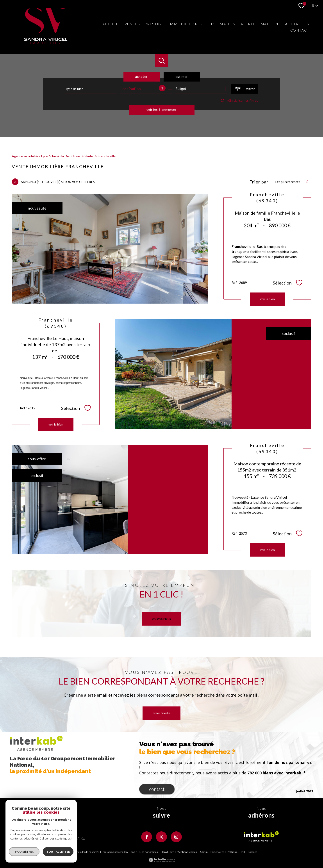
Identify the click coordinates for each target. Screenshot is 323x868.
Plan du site (167, 852)
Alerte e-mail (256, 24)
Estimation (223, 24)
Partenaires (217, 852)
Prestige (154, 24)
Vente (89, 156)
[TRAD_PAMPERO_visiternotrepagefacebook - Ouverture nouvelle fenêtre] (147, 837)
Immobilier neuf (187, 24)
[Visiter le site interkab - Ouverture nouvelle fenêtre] (261, 836)
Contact (300, 30)
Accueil (111, 24)
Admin (204, 852)
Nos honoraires (149, 852)
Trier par (259, 182)
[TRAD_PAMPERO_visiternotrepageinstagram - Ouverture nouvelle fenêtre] (176, 837)
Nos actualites (292, 24)
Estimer (182, 76)
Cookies (252, 852)
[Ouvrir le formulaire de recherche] (244, 89)
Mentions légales (187, 852)
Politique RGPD (236, 852)
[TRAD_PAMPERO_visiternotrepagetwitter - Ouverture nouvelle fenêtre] (161, 837)
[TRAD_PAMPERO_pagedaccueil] (46, 43)
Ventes (132, 24)
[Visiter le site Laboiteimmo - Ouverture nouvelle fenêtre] (162, 861)
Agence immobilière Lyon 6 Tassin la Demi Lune (46, 156)
